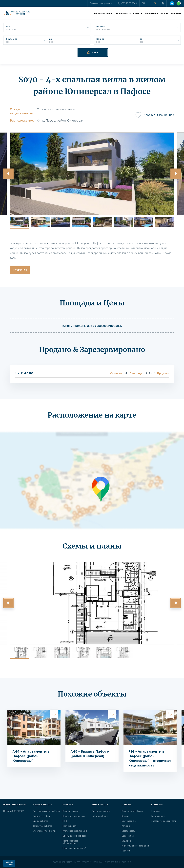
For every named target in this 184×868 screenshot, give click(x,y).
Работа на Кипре (100, 816)
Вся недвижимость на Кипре (47, 811)
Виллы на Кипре (41, 821)
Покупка (138, 13)
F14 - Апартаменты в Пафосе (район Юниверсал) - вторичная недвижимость (150, 758)
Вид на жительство (101, 811)
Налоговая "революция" (74, 848)
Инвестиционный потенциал (135, 846)
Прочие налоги (70, 826)
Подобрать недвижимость (164, 821)
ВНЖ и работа (151, 13)
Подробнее (20, 270)
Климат (125, 816)
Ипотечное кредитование (75, 831)
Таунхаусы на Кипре (43, 826)
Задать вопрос (158, 816)
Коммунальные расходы (74, 836)
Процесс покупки (71, 811)
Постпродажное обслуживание (70, 842)
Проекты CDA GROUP (103, 13)
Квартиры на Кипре (42, 816)
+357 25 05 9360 (128, 3)
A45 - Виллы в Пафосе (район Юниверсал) (90, 754)
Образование (128, 836)
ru (143, 3)
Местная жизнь (129, 821)
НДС (65, 821)
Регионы (126, 826)
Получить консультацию (102, 3)
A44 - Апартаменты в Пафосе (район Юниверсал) (31, 756)
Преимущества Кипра (132, 811)
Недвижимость (123, 13)
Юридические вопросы (74, 816)
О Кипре (164, 13)
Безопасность (128, 831)
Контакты (176, 13)
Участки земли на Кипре (45, 831)
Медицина (126, 841)
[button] (8, 174)
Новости (126, 851)
